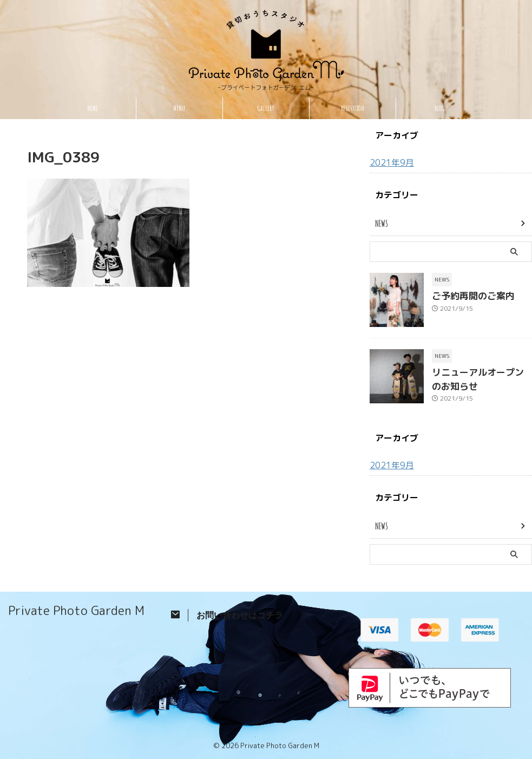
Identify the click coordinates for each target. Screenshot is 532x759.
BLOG (439, 108)
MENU (179, 108)
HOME (93, 108)
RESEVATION (353, 108)
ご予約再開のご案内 (466, 295)
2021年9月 (389, 162)
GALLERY (266, 108)
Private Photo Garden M (76, 608)
